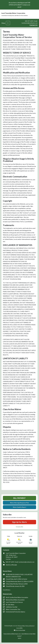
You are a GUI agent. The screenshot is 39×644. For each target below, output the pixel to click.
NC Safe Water (10, 605)
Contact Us (33, 25)
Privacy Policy (22, 626)
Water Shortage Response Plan (19, 503)
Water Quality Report (20, 507)
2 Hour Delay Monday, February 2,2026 (17, 584)
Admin (20, 638)
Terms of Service (30, 626)
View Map (8, 559)
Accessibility (19, 628)
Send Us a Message (11, 565)
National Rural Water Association (15, 600)
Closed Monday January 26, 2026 (15, 586)
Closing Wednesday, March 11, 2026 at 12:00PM (20, 581)
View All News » (7, 590)
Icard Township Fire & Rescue (14, 602)
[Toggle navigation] (8, 23)
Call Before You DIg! (12, 607)
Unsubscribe (19, 527)
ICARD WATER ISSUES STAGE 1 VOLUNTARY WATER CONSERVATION (19, 575)
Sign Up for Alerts (19, 522)
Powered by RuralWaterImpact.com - (20, 635)
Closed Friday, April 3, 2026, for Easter (16, 579)
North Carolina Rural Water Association (17, 597)
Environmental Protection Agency (15, 612)
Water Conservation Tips (13, 609)
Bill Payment (19, 498)
